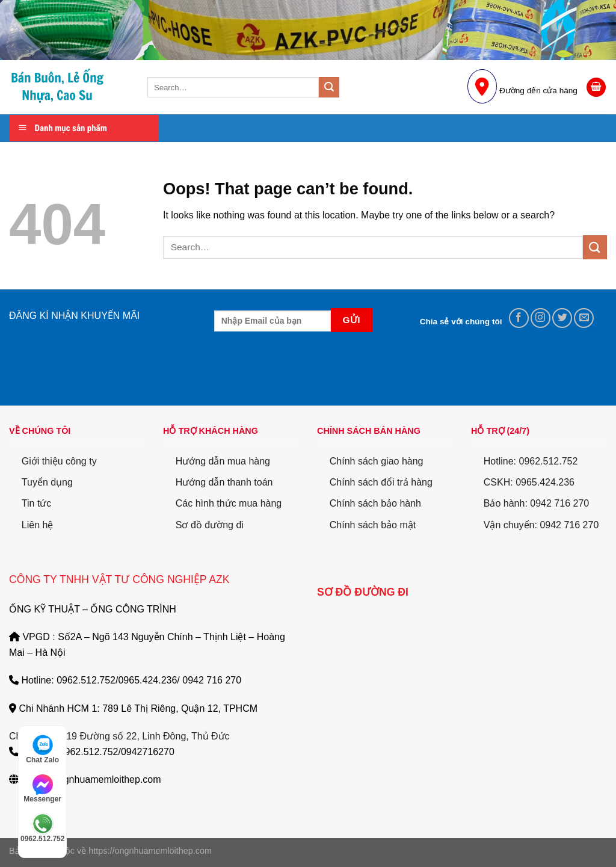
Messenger (42, 789)
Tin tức (37, 503)
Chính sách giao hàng (377, 461)
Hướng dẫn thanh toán (224, 482)
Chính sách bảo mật (373, 525)
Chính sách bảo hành (375, 503)
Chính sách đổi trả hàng (381, 482)
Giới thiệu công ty (59, 461)
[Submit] (329, 87)
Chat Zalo (42, 749)
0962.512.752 (42, 828)
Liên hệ (38, 525)
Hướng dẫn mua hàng (223, 461)
